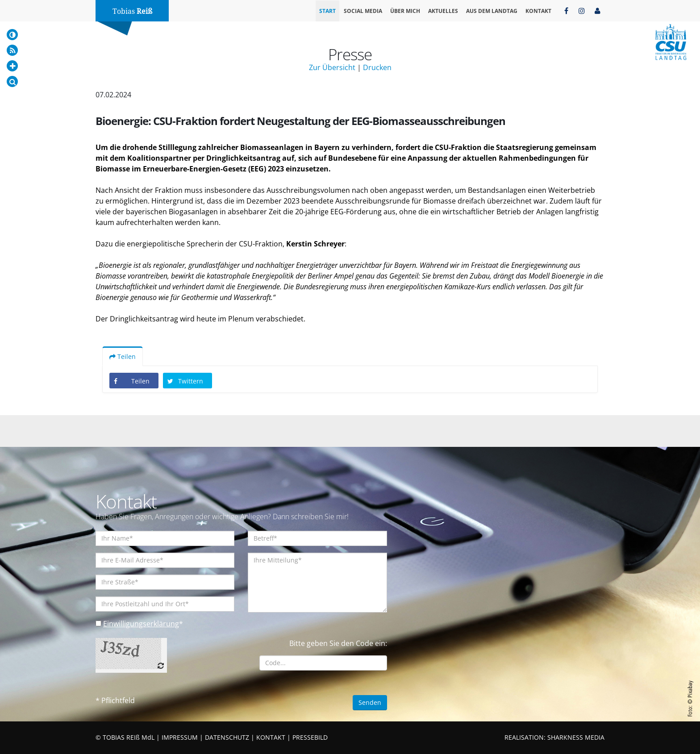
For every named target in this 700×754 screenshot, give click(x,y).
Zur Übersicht (332, 67)
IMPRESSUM (180, 737)
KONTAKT (271, 737)
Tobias (132, 11)
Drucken (377, 67)
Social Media (363, 11)
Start (327, 11)
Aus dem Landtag (492, 11)
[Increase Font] (12, 66)
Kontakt (538, 11)
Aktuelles (443, 11)
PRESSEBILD (310, 737)
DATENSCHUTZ (227, 737)
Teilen (123, 356)
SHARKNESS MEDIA (576, 737)
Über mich (405, 11)
